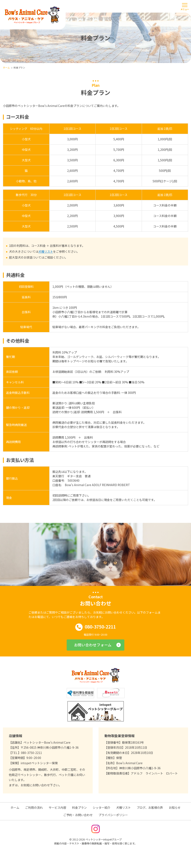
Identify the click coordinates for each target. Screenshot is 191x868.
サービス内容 (57, 808)
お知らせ (175, 808)
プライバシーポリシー (113, 815)
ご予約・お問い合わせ (78, 815)
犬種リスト (46, 251)
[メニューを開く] (185, 6)
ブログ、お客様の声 (150, 808)
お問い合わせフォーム (93, 645)
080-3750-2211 (95, 627)
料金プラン (79, 808)
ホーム (15, 808)
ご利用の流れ (34, 808)
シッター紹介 (101, 808)
